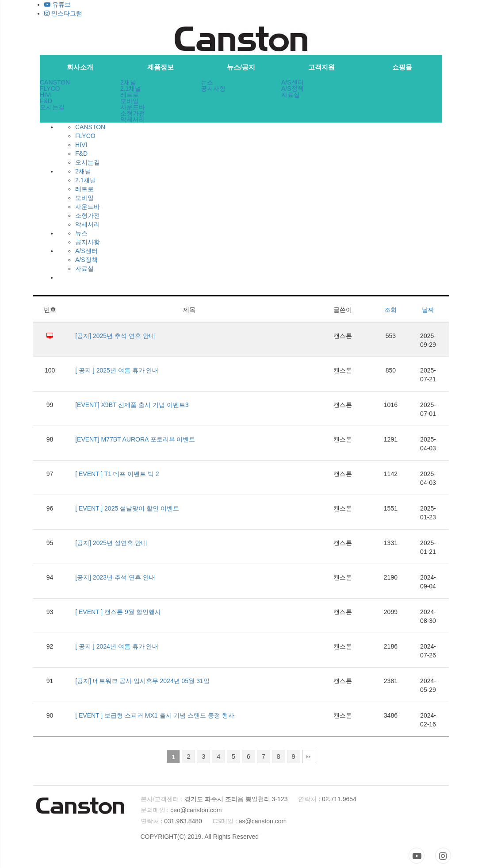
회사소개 (80, 67)
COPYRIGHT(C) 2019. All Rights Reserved (200, 837)
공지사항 (213, 88)
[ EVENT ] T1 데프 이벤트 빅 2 (117, 474)
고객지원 (321, 67)
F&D (46, 101)
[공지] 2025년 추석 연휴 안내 (115, 336)
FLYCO (50, 88)
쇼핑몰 (402, 67)
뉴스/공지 (241, 67)
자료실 (291, 95)
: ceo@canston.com (181, 810)
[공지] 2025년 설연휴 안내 (111, 543)
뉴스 (207, 82)
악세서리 (133, 119)
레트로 (130, 95)
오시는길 (52, 107)
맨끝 (309, 757)
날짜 (428, 310)
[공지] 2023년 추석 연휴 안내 (115, 577)
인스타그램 (63, 13)
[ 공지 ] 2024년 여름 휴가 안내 (117, 646)
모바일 (130, 101)
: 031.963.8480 (171, 821)
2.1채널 (131, 88)
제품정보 (161, 67)
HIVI (46, 95)
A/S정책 (293, 88)
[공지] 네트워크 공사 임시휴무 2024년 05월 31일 (142, 681)
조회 (390, 310)
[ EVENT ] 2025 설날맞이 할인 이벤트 (127, 508)
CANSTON (55, 82)
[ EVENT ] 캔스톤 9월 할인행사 (118, 612)
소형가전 (133, 113)
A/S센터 (293, 82)
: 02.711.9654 (327, 799)
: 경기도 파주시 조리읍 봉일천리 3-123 (214, 799)
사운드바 (133, 107)
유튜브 (57, 4)
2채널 (128, 82)
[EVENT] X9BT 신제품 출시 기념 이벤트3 (132, 405)
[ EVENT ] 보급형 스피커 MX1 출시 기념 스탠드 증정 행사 (155, 715)
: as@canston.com (250, 821)
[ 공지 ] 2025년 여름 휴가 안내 (117, 370)
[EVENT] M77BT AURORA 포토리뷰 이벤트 (135, 439)
